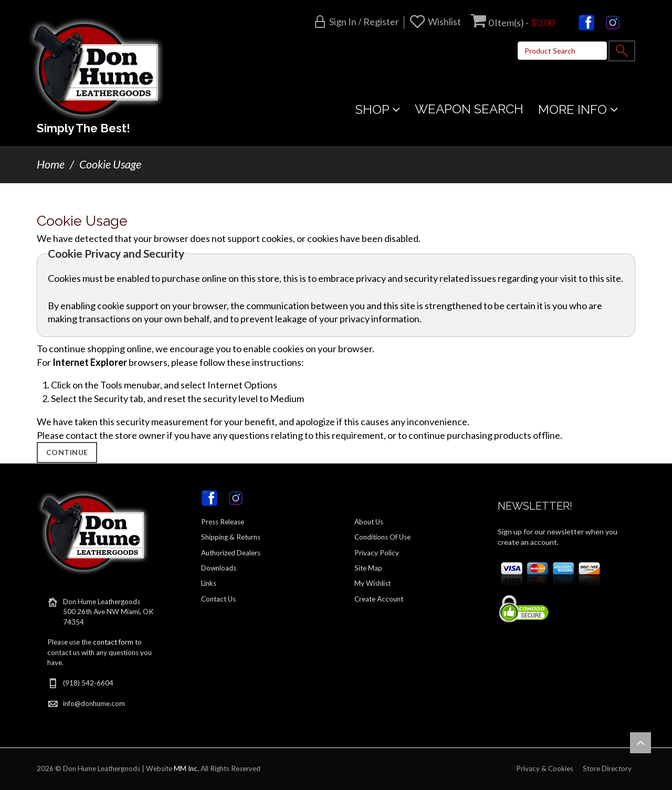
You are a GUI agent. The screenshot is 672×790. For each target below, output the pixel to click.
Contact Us (218, 599)
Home (51, 164)
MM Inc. (186, 768)
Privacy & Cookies (545, 768)
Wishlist (444, 22)
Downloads (219, 568)
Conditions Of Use (382, 537)
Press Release (223, 522)
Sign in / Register (364, 22)
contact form (113, 642)
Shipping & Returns (231, 537)
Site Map (368, 568)
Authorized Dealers (231, 553)
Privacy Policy (377, 553)
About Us (369, 522)
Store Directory (607, 768)
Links (209, 583)
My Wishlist (372, 583)
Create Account (379, 599)
